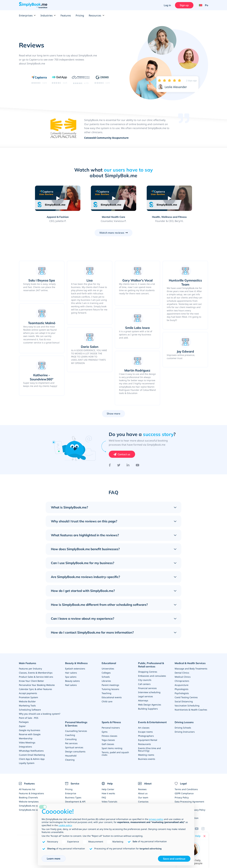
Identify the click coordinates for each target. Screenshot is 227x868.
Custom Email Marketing (32, 755)
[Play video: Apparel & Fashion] (58, 198)
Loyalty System (27, 763)
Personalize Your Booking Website (37, 685)
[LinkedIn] (128, 465)
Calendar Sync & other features (35, 689)
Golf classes (108, 744)
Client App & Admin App (32, 759)
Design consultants (75, 752)
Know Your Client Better (31, 681)
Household (71, 756)
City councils (145, 680)
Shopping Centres (148, 672)
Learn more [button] (54, 859)
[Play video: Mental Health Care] (113, 198)
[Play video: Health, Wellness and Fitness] (169, 198)
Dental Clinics (182, 673)
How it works (108, 793)
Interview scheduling (149, 692)
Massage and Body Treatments (191, 669)
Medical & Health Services (190, 663)
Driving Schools (183, 728)
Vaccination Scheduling (187, 706)
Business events (147, 759)
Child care (107, 701)
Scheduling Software (30, 710)
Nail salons (71, 685)
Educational (109, 663)
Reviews (142, 789)
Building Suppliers (148, 709)
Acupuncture (182, 685)
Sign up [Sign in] (184, 5)
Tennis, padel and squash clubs (115, 754)
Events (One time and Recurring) (149, 749)
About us (143, 793)
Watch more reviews (112, 233)
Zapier (22, 726)
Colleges (106, 673)
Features (66, 15)
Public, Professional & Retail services (151, 665)
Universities (108, 669)
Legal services (146, 696)
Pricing (80, 15)
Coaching (70, 735)
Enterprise (71, 793)
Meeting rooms (146, 755)
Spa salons (71, 677)
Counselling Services (76, 731)
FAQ (104, 797)
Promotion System (28, 697)
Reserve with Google (30, 734)
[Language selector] (202, 5)
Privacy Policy (182, 797)
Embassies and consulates (152, 676)
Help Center (108, 789)
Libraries (106, 681)
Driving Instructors (185, 732)
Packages (24, 722)
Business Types (73, 797)
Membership (26, 738)
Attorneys (143, 700)
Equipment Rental (148, 740)
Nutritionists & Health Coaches (191, 710)
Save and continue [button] (174, 859)
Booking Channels (28, 797)
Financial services (147, 688)
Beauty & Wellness (76, 663)
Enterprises (27, 15)
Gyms (105, 732)
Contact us (124, 454)
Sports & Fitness (111, 722)
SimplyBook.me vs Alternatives (35, 810)
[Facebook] (110, 465)
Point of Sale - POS (29, 718)
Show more (113, 414)
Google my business (30, 730)
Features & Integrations (31, 793)
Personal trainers (111, 728)
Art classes (144, 728)
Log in (167, 5)
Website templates (29, 802)
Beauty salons (72, 681)
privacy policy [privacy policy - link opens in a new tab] (156, 819)
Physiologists (182, 689)
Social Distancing (184, 701)
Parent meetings (110, 685)
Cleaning (70, 760)
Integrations (25, 747)
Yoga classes (108, 740)
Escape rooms (145, 732)
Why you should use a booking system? (40, 714)
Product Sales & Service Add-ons (36, 677)
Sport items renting (112, 748)
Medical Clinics (183, 677)
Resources (97, 15)
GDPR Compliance (184, 793)
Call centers (144, 684)
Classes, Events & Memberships (36, 673)
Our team (143, 797)
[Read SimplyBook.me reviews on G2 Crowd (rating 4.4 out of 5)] (102, 80)
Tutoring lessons (110, 689)
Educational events (112, 697)
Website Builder (27, 701)
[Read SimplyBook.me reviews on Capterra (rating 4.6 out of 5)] (39, 80)
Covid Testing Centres (186, 697)
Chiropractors (182, 681)
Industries (48, 15)
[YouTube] (138, 465)
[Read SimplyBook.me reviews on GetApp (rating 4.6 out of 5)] (59, 80)
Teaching (106, 693)
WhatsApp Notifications (31, 751)
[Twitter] (119, 465)
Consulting (71, 739)
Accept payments (28, 693)
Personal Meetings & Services (76, 724)
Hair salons (71, 673)
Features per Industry (30, 669)
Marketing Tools (27, 706)
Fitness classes (109, 736)
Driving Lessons (184, 722)
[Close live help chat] (204, 836)
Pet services (71, 743)
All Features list (27, 789)
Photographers (146, 736)
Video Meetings (27, 742)
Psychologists (182, 693)
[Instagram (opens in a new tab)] (205, 829)
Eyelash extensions (75, 669)
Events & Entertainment (152, 722)
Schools (106, 677)
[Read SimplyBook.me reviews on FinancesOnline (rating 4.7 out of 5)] (81, 80)
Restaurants (144, 744)
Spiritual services (74, 747)
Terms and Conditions (186, 789)
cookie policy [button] (65, 825)
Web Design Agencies (150, 705)
